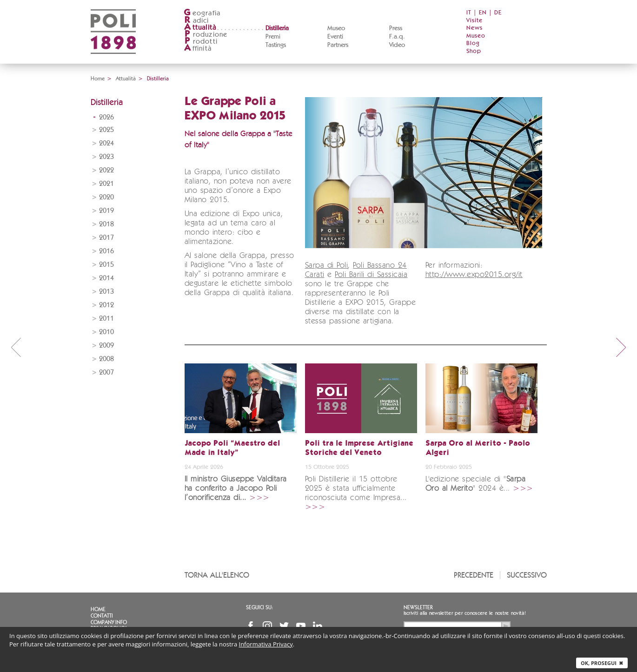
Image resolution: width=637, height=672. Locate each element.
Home (98, 79)
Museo (336, 28)
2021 (106, 184)
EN (483, 13)
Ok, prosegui (602, 663)
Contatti (102, 616)
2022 (106, 170)
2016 (106, 251)
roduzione (206, 35)
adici (196, 21)
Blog (473, 43)
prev (16, 347)
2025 (106, 130)
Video (397, 45)
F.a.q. (397, 37)
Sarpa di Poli (327, 266)
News (474, 28)
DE (498, 13)
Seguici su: (259, 607)
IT (469, 13)
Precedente (474, 575)
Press (396, 28)
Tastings (276, 45)
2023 (106, 157)
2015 (106, 265)
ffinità (198, 49)
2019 (106, 211)
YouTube (301, 626)
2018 (106, 224)
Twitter (284, 626)
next (621, 347)
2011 (106, 319)
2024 (106, 143)
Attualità (126, 79)
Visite (474, 21)
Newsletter (418, 607)
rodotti (201, 42)
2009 (106, 346)
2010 (106, 332)
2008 (106, 359)
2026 (106, 117)
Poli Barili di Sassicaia (371, 275)
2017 (106, 238)
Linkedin (318, 626)
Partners (338, 45)
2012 (106, 305)
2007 (106, 372)
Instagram (267, 626)
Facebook (251, 626)
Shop (474, 51)
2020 (106, 197)
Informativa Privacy (266, 644)
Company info (109, 622)
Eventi (335, 37)
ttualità (200, 28)
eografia (202, 13)
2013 (106, 292)
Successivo (527, 575)
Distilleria (277, 28)
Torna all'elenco (217, 575)
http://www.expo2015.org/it (474, 275)
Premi (273, 37)
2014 (106, 278)
